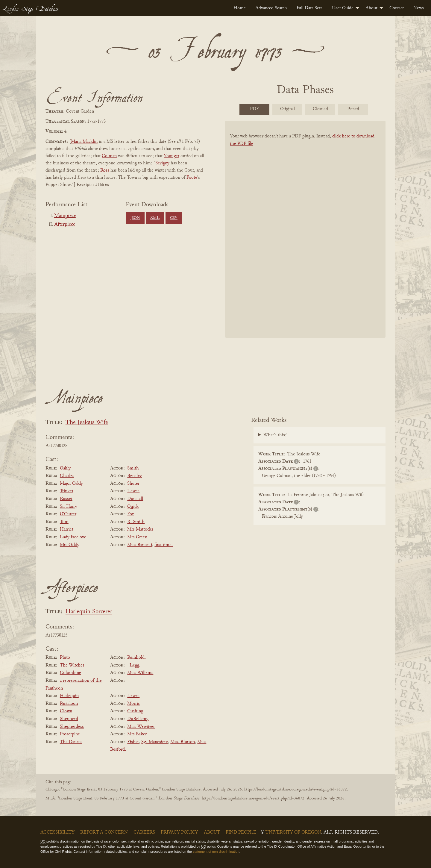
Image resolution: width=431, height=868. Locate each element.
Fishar (133, 742)
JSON (135, 218)
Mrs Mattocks (140, 529)
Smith (133, 468)
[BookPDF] (305, 237)
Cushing (135, 711)
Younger (172, 156)
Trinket (67, 491)
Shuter (133, 484)
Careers (144, 832)
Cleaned (320, 109)
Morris (133, 704)
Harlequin (69, 696)
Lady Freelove (73, 537)
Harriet (67, 529)
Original (287, 109)
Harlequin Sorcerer (89, 612)
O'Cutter (68, 514)
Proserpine (70, 734)
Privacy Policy (179, 832)
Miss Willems (140, 673)
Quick (133, 507)
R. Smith (136, 522)
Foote (192, 178)
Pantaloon (69, 704)
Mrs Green (137, 537)
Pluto (65, 658)
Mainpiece (65, 216)
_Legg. (134, 665)
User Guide (343, 8)
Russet (66, 499)
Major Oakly (71, 484)
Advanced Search (271, 8)
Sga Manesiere (155, 742)
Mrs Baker (137, 734)
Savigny (162, 163)
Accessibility (57, 832)
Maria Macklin (84, 142)
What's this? (275, 435)
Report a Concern (104, 832)
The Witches (72, 665)
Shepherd (69, 719)
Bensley (135, 476)
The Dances (71, 742)
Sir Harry (69, 507)
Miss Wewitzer (141, 727)
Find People (241, 832)
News (419, 8)
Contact (397, 8)
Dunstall (135, 499)
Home (240, 8)
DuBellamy (138, 719)
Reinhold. (136, 658)
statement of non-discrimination (216, 852)
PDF (254, 109)
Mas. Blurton (183, 742)
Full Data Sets (309, 8)
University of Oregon (293, 832)
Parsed (353, 109)
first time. (164, 545)
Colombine (70, 673)
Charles (67, 476)
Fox (130, 514)
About (371, 8)
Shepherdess (72, 727)
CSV (174, 218)
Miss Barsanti (140, 545)
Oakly (65, 468)
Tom (64, 522)
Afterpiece (65, 225)
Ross (105, 170)
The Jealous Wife (87, 423)
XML (155, 218)
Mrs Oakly (70, 545)
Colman (109, 156)
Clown (66, 711)
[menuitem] (240, 8)
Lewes (133, 491)
